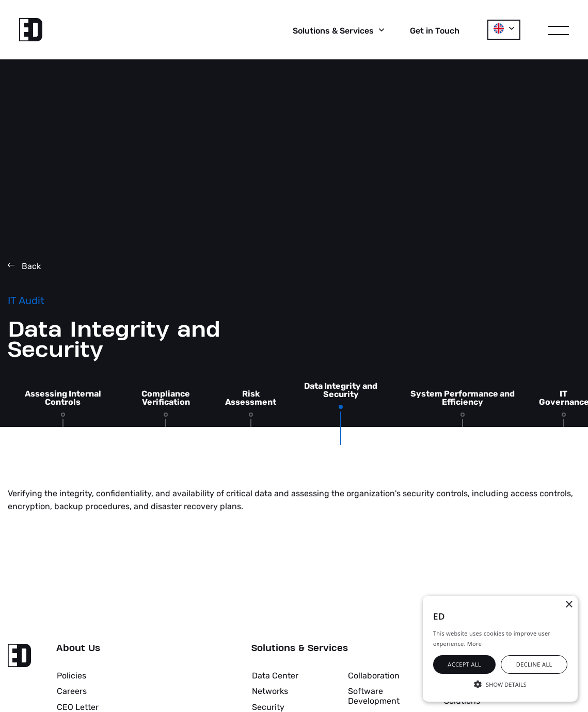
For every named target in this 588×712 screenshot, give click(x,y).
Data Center (275, 676)
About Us (78, 648)
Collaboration (374, 676)
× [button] (569, 605)
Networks (270, 691)
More (474, 644)
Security (268, 707)
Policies (71, 676)
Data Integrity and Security (341, 390)
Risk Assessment (251, 398)
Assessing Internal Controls (63, 398)
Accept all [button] (464, 664)
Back (24, 266)
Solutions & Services (300, 648)
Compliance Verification (166, 398)
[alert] (500, 649)
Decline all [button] (534, 664)
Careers (72, 691)
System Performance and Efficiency (463, 398)
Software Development (374, 696)
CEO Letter (78, 707)
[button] (500, 684)
